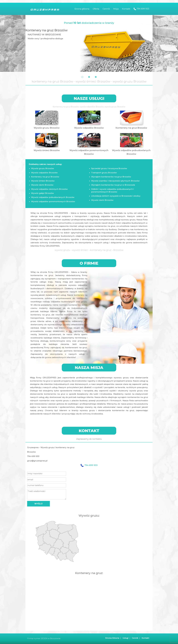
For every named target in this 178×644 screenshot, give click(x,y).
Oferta (96, 9)
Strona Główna (112, 638)
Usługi (125, 638)
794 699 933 (141, 9)
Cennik (106, 9)
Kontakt (126, 9)
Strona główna (82, 9)
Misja (116, 9)
